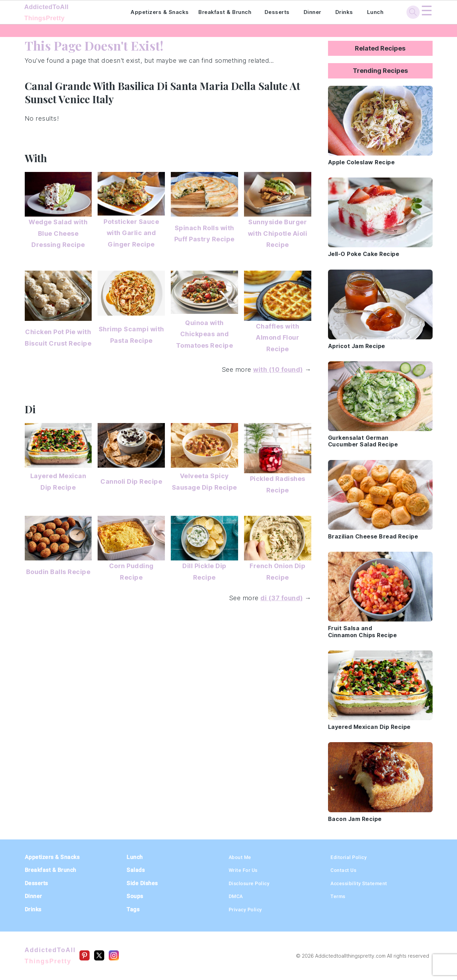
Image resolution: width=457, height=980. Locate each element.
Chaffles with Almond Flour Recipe (278, 338)
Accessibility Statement (359, 883)
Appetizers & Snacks (160, 12)
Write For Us (243, 870)
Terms (338, 896)
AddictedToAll (68, 13)
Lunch (375, 12)
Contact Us (343, 870)
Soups (135, 896)
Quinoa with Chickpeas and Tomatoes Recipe (205, 334)
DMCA (236, 896)
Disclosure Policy (249, 883)
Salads (136, 870)
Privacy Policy (245, 910)
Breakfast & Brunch (225, 12)
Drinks (344, 12)
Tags (133, 909)
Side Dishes (142, 883)
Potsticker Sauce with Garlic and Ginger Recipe (131, 233)
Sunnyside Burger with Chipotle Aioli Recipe (278, 233)
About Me (240, 857)
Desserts (277, 12)
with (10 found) (278, 370)
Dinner (313, 12)
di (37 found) (282, 598)
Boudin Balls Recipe (58, 572)
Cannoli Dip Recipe (131, 481)
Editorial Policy (349, 857)
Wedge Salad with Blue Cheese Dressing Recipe (58, 233)
